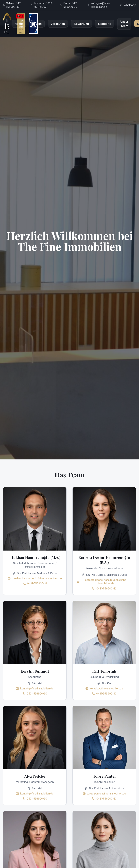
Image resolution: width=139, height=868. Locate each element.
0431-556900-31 (37, 583)
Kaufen (37, 24)
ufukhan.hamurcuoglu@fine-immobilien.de (37, 578)
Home (19, 24)
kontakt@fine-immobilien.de (37, 688)
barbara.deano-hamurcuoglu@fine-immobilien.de (106, 582)
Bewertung (81, 24)
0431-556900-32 (107, 588)
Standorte (105, 24)
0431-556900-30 (37, 694)
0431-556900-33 (107, 799)
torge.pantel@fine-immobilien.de (107, 793)
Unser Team (124, 24)
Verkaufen (58, 24)
